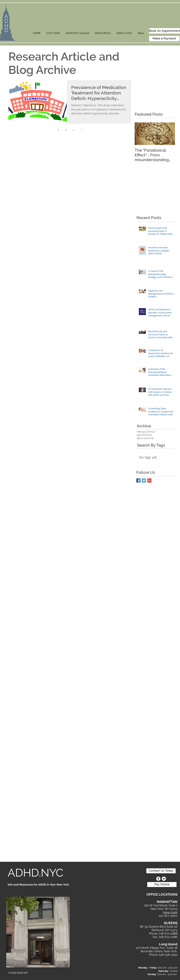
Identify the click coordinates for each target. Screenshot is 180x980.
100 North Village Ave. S (152, 948)
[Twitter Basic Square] (144, 480)
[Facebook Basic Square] (138, 480)
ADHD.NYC (35, 873)
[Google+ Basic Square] (149, 480)
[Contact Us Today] (161, 871)
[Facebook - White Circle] (158, 879)
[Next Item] (169, 134)
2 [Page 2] (74, 130)
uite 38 (173, 948)
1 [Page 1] (66, 130)
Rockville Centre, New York (159, 951)
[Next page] (81, 130)
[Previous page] (58, 130)
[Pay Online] (162, 885)
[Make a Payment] (164, 39)
